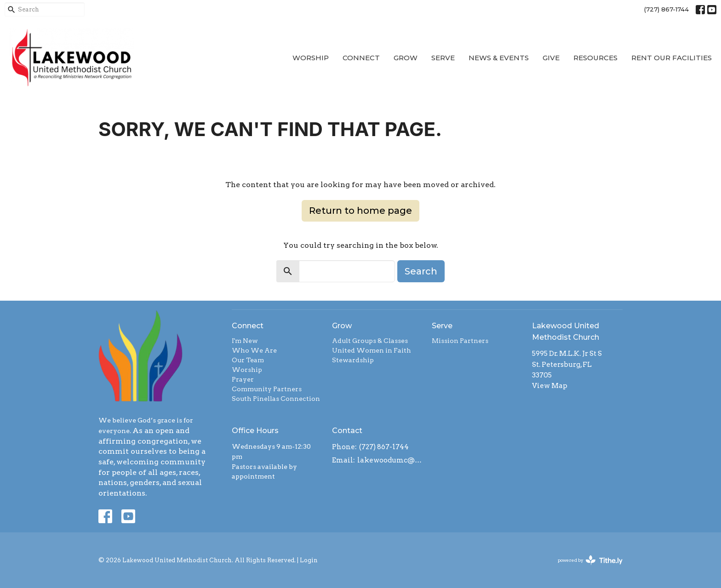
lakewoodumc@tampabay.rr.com (390, 460)
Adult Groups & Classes (370, 341)
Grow (406, 58)
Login (309, 560)
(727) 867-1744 (667, 9)
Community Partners (267, 389)
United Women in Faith (372, 350)
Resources (595, 58)
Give (551, 58)
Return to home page (360, 211)
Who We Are (254, 350)
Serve (443, 58)
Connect (361, 58)
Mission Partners (460, 341)
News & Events (499, 58)
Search (421, 271)
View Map (550, 386)
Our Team (248, 360)
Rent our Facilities (672, 58)
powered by (590, 560)
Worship (311, 58)
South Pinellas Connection (276, 399)
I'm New (245, 341)
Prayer (243, 379)
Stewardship (353, 360)
